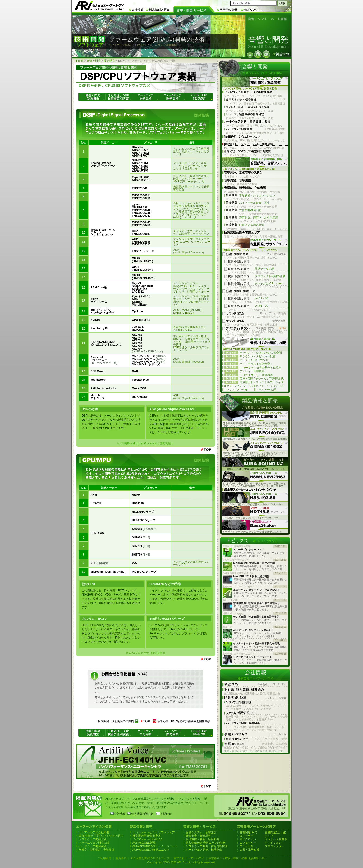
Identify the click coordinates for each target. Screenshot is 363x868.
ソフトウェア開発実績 (93, 839)
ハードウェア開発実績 (93, 846)
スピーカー (247, 836)
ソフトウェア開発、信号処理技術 (207, 846)
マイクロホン (248, 839)
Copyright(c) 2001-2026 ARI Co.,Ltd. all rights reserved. (181, 862)
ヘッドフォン (273, 843)
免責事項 (121, 858)
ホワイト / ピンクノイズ (270, 386)
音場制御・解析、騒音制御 (203, 839)
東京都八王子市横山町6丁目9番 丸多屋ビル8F (237, 858)
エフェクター (248, 843)
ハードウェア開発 (163, 799)
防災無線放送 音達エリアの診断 (206, 843)
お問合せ (166, 814)
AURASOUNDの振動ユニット (151, 850)
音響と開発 (94, 61)
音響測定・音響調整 (198, 836)
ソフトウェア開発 (189, 799)
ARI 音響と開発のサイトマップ (150, 858)
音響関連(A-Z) (248, 832)
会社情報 (120, 814)
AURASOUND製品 (144, 843)
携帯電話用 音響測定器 (147, 836)
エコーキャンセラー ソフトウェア (154, 832)
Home (80, 61)
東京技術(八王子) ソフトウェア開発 (101, 836)
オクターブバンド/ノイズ (238, 386)
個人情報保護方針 (142, 814)
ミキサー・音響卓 (276, 839)
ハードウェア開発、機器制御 (204, 850)
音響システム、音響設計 (201, 832)
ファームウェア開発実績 (94, 843)
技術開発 (109, 61)
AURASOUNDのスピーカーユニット (155, 846)
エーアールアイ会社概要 (94, 832)
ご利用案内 (104, 858)
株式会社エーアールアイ (189, 858)
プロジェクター (275, 846)
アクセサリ (247, 846)
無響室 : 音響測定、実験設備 (97, 850)
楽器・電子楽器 (249, 850)
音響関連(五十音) (275, 832)
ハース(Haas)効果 (266, 389)
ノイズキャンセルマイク (148, 839)
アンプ (269, 836)
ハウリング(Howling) (236, 389)
